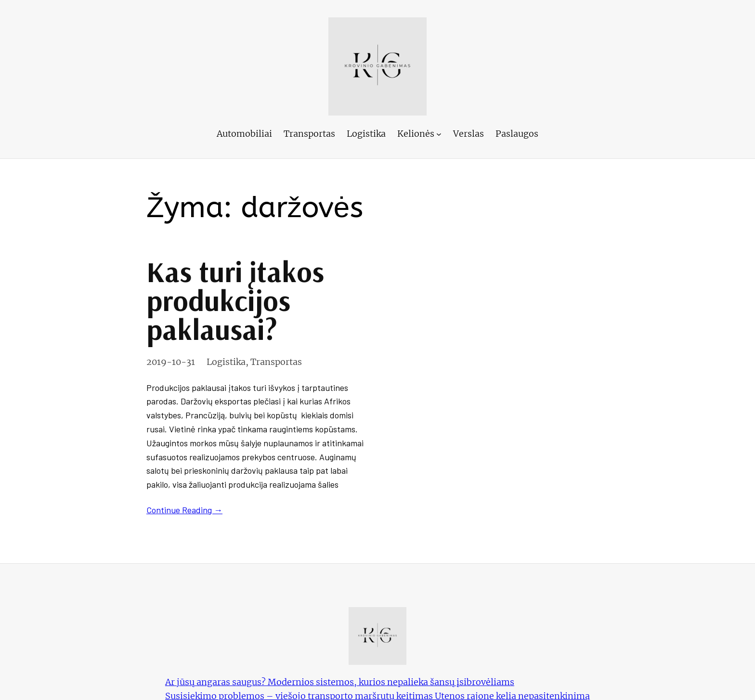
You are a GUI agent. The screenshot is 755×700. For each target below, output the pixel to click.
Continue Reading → (184, 510)
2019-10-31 (171, 362)
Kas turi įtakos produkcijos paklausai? (235, 300)
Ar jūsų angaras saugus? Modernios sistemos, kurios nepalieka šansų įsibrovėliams (340, 682)
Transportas (276, 362)
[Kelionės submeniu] (439, 134)
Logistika (226, 362)
